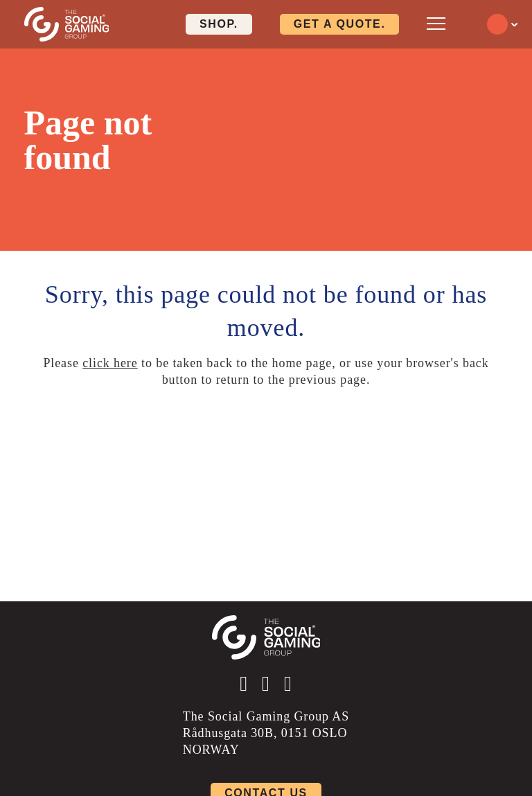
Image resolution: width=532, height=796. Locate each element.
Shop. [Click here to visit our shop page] (219, 24)
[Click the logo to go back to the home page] (67, 24)
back (476, 363)
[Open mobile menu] (436, 23)
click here (110, 363)
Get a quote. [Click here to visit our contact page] (340, 24)
